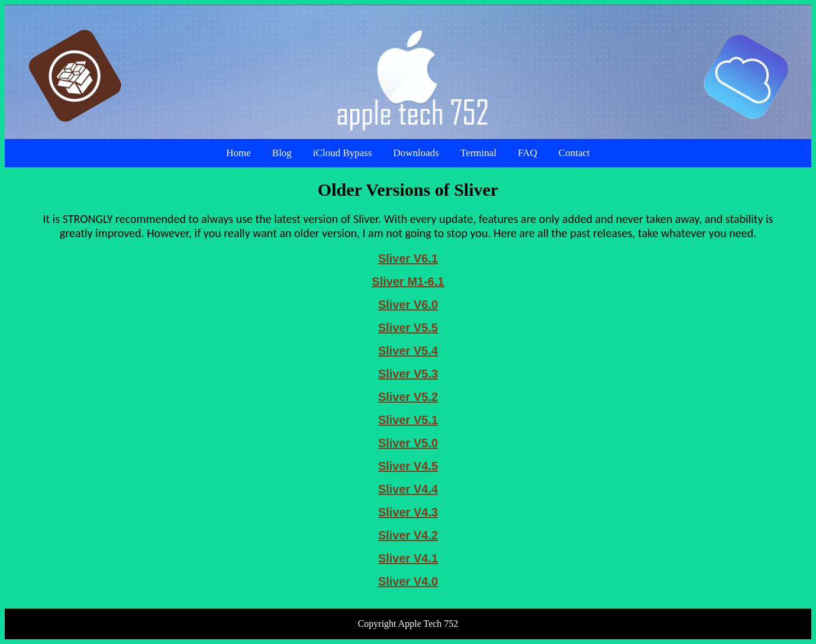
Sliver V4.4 (408, 489)
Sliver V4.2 (408, 535)
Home (238, 153)
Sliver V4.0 (408, 581)
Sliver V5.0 (408, 443)
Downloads (416, 153)
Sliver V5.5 (408, 328)
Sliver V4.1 (408, 558)
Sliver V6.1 (408, 258)
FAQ (528, 153)
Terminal (478, 153)
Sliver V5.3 (408, 374)
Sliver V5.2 (408, 397)
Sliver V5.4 (408, 351)
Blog (282, 153)
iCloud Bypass (343, 153)
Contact (574, 153)
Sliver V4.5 (408, 466)
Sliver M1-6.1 (408, 281)
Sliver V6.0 (408, 305)
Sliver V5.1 (408, 420)
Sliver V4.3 (408, 512)
